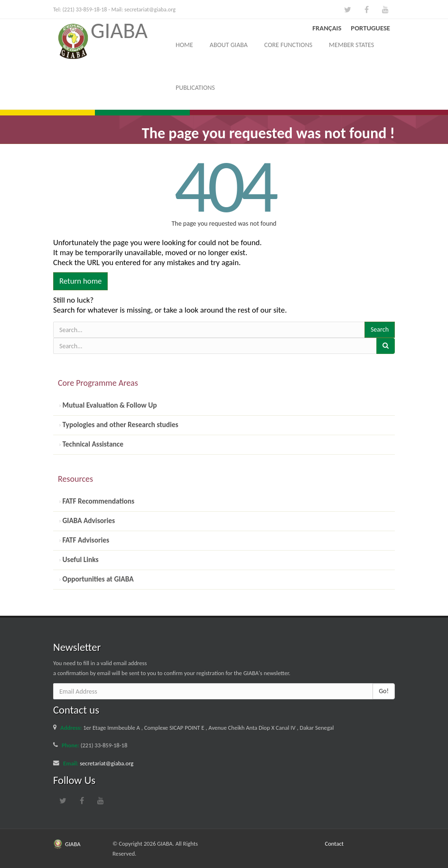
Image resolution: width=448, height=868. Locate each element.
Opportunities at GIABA (97, 579)
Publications (195, 88)
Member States (351, 45)
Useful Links (80, 559)
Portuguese (370, 28)
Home (184, 45)
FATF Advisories (85, 540)
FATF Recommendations (98, 501)
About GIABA (229, 45)
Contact (335, 844)
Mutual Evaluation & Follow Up (109, 405)
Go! (384, 691)
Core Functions (288, 45)
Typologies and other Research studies (120, 424)
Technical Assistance (92, 444)
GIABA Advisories (88, 520)
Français (327, 28)
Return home (80, 281)
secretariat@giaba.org (150, 10)
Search (380, 329)
